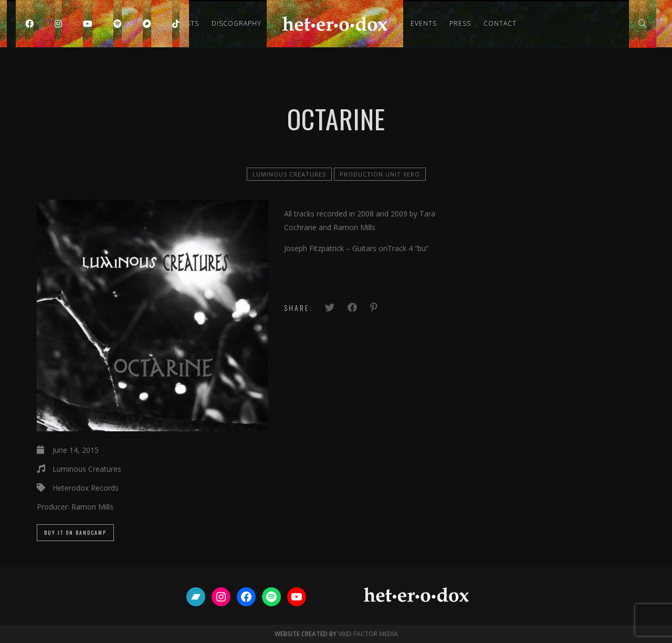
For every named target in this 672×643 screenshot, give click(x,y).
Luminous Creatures (289, 174)
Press (460, 23)
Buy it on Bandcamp (75, 532)
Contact (500, 23)
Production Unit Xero (380, 174)
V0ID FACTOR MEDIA (368, 634)
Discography (237, 23)
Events (424, 23)
